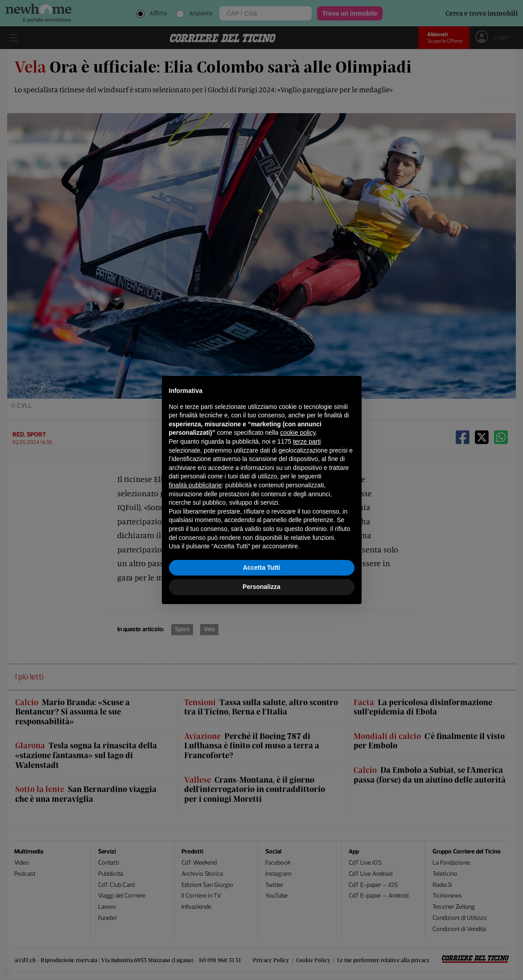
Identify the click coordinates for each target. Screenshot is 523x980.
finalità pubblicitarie (196, 485)
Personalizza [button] (261, 587)
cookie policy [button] (298, 433)
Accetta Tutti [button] (262, 568)
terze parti (307, 441)
